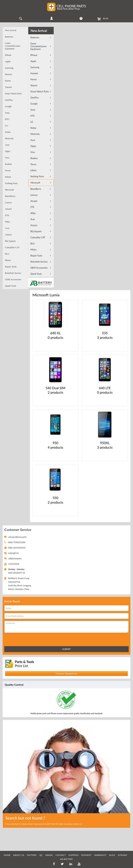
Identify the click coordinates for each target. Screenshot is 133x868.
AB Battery (67, 859)
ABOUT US (19, 855)
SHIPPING (74, 855)
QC (41, 855)
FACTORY (32, 855)
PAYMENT (86, 855)
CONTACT (61, 855)
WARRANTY (100, 855)
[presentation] (20, 639)
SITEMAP (122, 855)
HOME (7, 855)
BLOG (112, 855)
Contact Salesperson (66, 673)
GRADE (49, 855)
